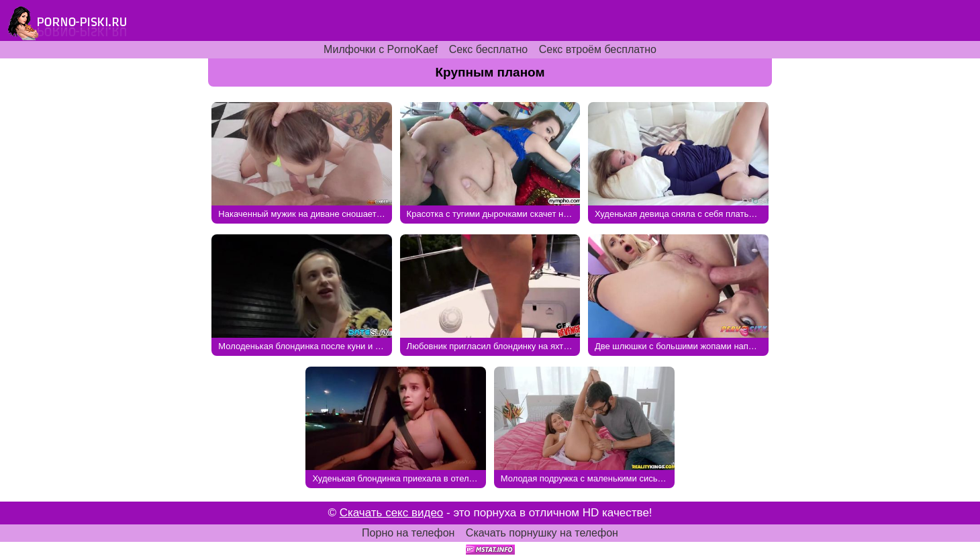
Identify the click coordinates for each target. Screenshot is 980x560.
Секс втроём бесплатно (598, 49)
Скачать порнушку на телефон (542, 533)
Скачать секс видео (392, 513)
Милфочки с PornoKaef (381, 49)
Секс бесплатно (489, 49)
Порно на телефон (408, 533)
